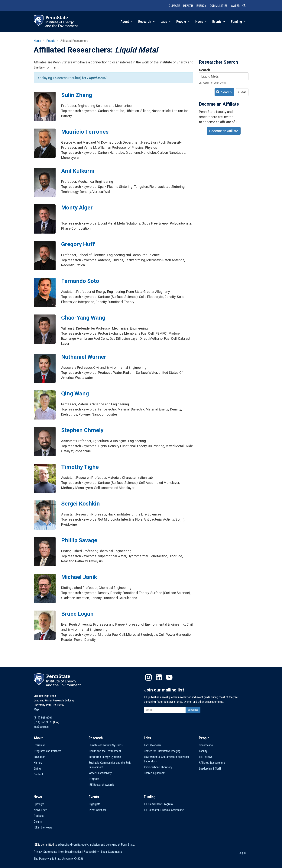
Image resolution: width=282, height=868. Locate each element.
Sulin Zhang (77, 95)
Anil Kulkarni (78, 171)
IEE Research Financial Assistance (164, 810)
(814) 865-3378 (43, 722)
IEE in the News (43, 827)
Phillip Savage (79, 540)
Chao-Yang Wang (83, 318)
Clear (242, 92)
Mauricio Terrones (85, 132)
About (127, 22)
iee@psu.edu (41, 727)
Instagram (148, 677)
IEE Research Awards (101, 785)
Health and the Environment (105, 751)
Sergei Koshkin (81, 504)
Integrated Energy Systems (105, 757)
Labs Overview (153, 745)
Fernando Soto (80, 281)
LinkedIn (159, 677)
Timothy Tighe (80, 467)
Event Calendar (97, 810)
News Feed (41, 810)
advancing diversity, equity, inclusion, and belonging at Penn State (96, 845)
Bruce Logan (77, 614)
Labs (166, 22)
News (201, 22)
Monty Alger (77, 207)
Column (38, 822)
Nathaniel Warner (84, 357)
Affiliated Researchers (212, 763)
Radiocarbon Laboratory (158, 767)
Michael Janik (79, 577)
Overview (39, 745)
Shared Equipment (155, 773)
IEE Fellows (206, 757)
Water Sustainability (100, 773)
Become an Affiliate (224, 131)
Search (204, 70)
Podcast (39, 816)
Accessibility (91, 852)
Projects (94, 779)
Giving (37, 769)
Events (219, 22)
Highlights (94, 804)
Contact (38, 774)
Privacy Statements (45, 852)
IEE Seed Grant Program (158, 804)
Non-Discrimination (70, 852)
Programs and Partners (47, 751)
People (183, 22)
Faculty (203, 751)
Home (37, 41)
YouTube (169, 677)
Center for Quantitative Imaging (162, 751)
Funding (238, 22)
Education (39, 757)
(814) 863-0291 (43, 718)
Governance (206, 745)
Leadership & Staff (210, 769)
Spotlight (39, 804)
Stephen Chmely (82, 430)
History (38, 763)
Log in (242, 853)
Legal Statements (111, 852)
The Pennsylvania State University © (59, 859)
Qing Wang (75, 393)
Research (147, 22)
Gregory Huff (78, 244)
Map (36, 709)
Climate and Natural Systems (106, 745)
